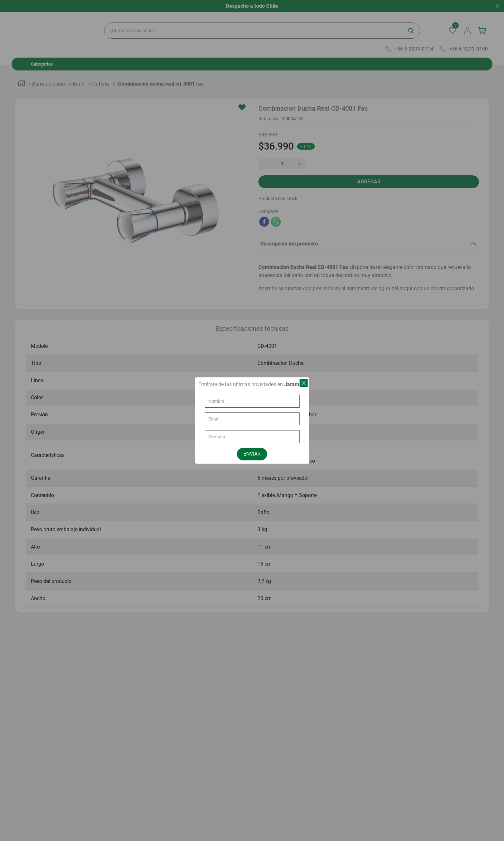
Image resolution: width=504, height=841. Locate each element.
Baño (79, 72)
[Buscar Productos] (434, 18)
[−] (265, 151)
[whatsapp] (276, 210)
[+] (299, 151)
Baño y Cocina (49, 72)
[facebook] (264, 210)
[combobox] (274, 18)
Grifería (101, 72)
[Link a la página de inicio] (22, 72)
